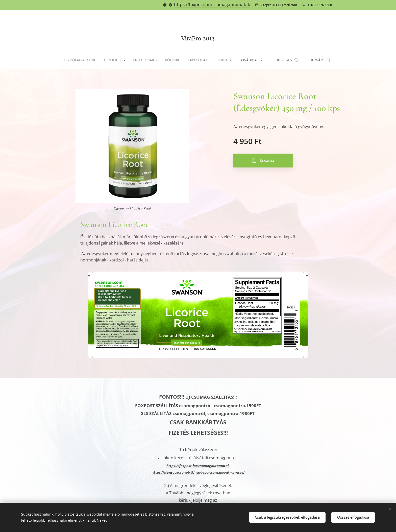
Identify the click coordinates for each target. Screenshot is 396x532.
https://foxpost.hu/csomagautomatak (212, 4)
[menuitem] (80, 60)
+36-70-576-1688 (320, 5)
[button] (289, 60)
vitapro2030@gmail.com (279, 5)
